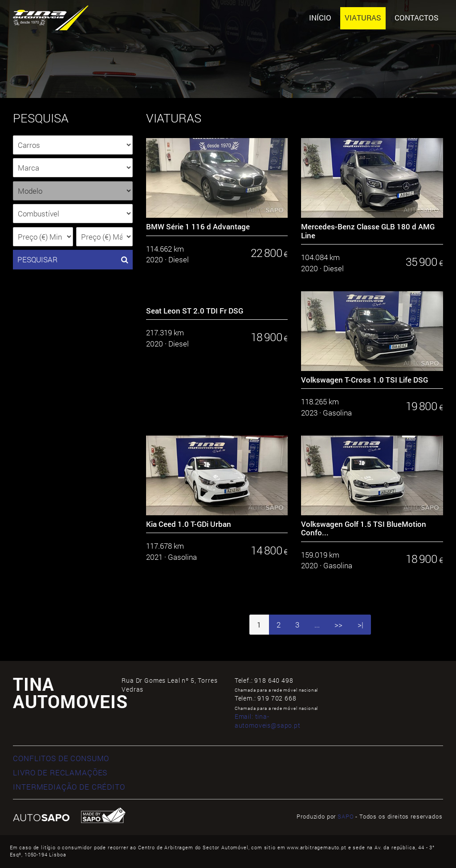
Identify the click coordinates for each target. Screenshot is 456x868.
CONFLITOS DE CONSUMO (61, 758)
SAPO (346, 816)
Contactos (417, 18)
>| (360, 625)
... (317, 625)
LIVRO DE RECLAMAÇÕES (60, 772)
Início (320, 18)
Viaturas (363, 18)
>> (338, 625)
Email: (268, 721)
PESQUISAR (73, 260)
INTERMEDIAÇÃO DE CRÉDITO (69, 787)
